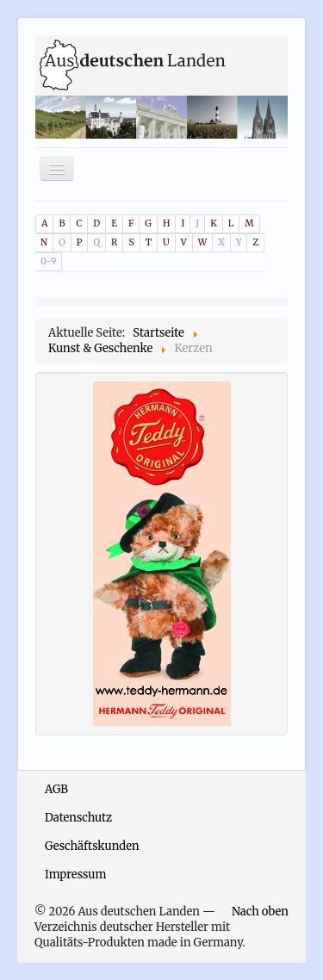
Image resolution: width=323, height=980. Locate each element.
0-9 (48, 261)
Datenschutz (78, 818)
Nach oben (260, 912)
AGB (56, 789)
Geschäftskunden (92, 846)
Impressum (75, 875)
